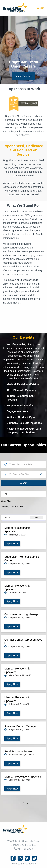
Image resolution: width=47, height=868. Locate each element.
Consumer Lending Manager (22, 614)
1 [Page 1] (19, 803)
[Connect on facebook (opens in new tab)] (13, 858)
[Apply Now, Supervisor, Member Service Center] (12, 573)
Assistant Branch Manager (21, 726)
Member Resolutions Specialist (23, 777)
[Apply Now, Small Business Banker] (12, 764)
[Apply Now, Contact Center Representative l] (12, 656)
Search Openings (23, 76)
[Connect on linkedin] (20, 858)
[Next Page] (28, 803)
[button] (41, 474)
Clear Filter (6, 501)
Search (23, 483)
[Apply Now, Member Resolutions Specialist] (12, 789)
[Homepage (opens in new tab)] (15, 8)
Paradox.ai (30, 864)
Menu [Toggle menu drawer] (41, 8)
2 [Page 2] (23, 803)
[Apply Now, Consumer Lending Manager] (12, 627)
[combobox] (23, 474)
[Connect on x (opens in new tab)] (27, 858)
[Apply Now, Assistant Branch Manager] (12, 738)
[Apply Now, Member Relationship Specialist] (12, 544)
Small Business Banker (19, 751)
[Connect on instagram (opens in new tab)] (34, 858)
